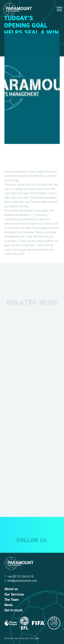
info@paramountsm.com (22, 581)
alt (37, 638)
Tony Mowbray (13, 224)
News (9, 605)
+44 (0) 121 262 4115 (20, 576)
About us (11, 589)
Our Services (14, 594)
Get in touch (13, 610)
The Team (12, 600)
